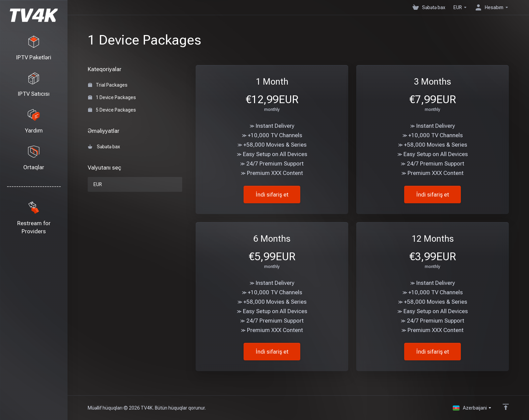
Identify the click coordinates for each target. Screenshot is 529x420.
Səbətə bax (104, 147)
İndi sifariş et (272, 194)
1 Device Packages (112, 97)
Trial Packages (108, 85)
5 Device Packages (112, 110)
